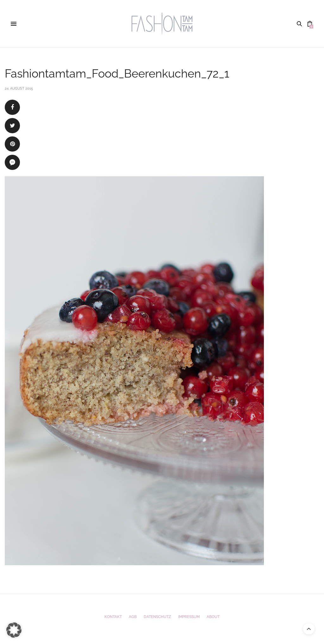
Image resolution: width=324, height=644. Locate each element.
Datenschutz (157, 617)
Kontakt (113, 617)
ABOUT (213, 617)
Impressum (189, 617)
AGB (133, 617)
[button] (14, 630)
